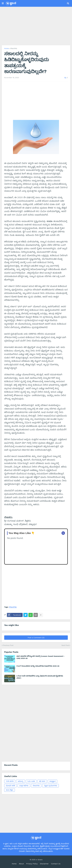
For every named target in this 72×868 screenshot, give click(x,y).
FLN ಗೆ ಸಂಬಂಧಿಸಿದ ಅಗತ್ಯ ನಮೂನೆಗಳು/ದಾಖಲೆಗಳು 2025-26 (38, 666)
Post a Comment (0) (36, 638)
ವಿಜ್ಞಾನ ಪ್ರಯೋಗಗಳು (51, 786)
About (21, 864)
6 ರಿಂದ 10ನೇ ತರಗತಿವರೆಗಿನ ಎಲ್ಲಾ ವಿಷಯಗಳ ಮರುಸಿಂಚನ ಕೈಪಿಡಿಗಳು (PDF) (40, 677)
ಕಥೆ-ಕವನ (42, 781)
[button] (3, 3)
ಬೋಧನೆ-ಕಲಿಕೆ (10, 786)
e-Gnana (39, 860)
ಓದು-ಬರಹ (31, 781)
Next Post (65, 645)
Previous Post (8, 645)
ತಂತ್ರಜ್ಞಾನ (52, 781)
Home (7, 48)
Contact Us (56, 864)
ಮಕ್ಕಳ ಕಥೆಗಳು (24, 786)
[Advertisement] (36, 26)
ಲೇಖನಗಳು (14, 48)
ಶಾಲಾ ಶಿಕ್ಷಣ (10, 790)
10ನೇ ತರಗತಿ (10, 781)
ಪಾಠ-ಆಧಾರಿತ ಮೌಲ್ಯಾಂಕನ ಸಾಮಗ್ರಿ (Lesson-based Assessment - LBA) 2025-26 (41, 657)
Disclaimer (44, 864)
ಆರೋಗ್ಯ (21, 781)
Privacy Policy (32, 864)
